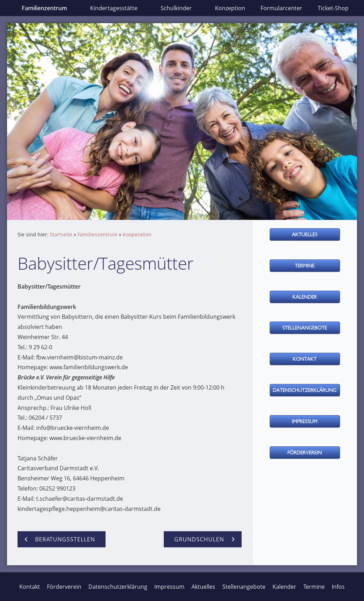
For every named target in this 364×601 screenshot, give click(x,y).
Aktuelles (203, 587)
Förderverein (64, 587)
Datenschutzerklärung (118, 587)
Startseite (61, 234)
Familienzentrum (97, 234)
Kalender (284, 587)
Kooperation (137, 234)
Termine (314, 587)
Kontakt (30, 587)
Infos (338, 587)
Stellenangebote (244, 587)
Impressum (169, 587)
